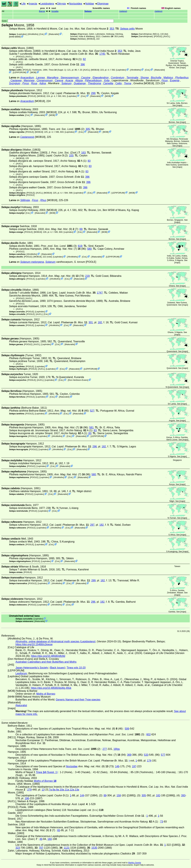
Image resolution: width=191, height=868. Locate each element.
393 (183, 795)
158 (119, 795)
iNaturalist (54, 34)
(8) (63, 276)
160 (50, 839)
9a (58, 790)
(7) (65, 249)
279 (29, 790)
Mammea (29, 80)
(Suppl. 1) (57, 70)
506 (127, 729)
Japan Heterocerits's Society (32, 668)
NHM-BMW (15, 37)
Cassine (86, 78)
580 (89, 249)
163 (83, 153)
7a (50, 790)
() (123, 11)
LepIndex (22, 34)
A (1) (68, 59)
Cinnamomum (45, 80)
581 (91, 427)
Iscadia (55, 11)
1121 (67, 848)
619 (80, 246)
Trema (128, 83)
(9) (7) (62, 229)
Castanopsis (27, 137)
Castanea (16, 80)
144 (82, 795)
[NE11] (156, 34)
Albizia (79, 80)
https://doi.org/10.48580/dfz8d (48, 656)
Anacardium (27, 78)
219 (87, 276)
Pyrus (26, 83)
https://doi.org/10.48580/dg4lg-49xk (51, 688)
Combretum (118, 78)
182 (100, 322)
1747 (100, 293)
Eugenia (175, 80)
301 (91, 322)
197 (134, 766)
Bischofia (156, 78)
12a (72, 790)
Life (24, 4)
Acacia (69, 80)
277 (105, 749)
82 (84, 59)
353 (112, 29)
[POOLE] (158, 36)
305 (88, 129)
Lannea (40, 78)
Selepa (88, 11)
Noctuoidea (75, 4)
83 (89, 161)
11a (67, 790)
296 (95, 447)
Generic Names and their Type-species (78, 700)
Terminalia (132, 78)
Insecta (33, 4)
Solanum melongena (32, 262)
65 (59, 830)
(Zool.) (64, 153)
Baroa (42, 11)
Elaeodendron (101, 78)
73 (162, 822)
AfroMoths (33, 34)
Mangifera (53, 78)
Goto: (58, 21)
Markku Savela (134, 863)
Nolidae (90, 4)
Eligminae (103, 4)
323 (18, 848)
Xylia (107, 80)
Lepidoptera (47, 4)
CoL (42, 34)
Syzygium (15, 83)
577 (163, 755)
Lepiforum (21, 673)
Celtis (119, 83)
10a (62, 790)
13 (43, 790)
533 (146, 755)
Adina (43, 83)
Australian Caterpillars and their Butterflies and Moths (46, 662)
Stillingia (25, 200)
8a (54, 790)
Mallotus (168, 78)
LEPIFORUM (19, 72)
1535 (94, 848)
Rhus (43, 200)
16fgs (117, 749)
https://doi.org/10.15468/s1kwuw (34, 644)
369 (129, 755)
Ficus (165, 80)
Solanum (67, 83)
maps (183, 68)
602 (148, 734)
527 (92, 411)
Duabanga (80, 83)
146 (117, 766)
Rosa (34, 83)
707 (41, 848)
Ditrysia (61, 4)
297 (92, 525)
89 (105, 795)
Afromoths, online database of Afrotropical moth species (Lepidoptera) (55, 641)
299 (93, 93)
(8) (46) (72, 411)
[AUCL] (167, 36)
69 (81, 229)
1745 (102, 54)
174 (149, 761)
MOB (33, 72)
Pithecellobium (93, 80)
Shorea (145, 78)
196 (27, 798)
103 (71, 156)
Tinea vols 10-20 (76, 668)
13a (77, 790)
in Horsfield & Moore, (71, 29)
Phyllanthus (182, 78)
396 (83, 64)
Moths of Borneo (46, 694)
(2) (66, 129)
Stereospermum (70, 78)
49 (41, 839)
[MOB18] (91, 39)
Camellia (108, 83)
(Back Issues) (57, 668)
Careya (59, 80)
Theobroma (94, 83)
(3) (59, 246)
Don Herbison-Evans (78, 380)
